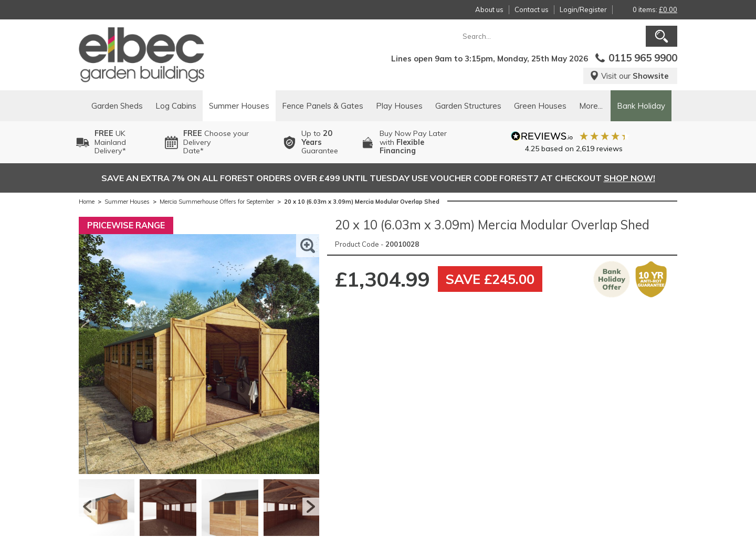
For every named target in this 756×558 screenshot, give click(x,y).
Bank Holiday (641, 106)
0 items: (655, 9)
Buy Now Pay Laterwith (413, 142)
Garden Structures (468, 106)
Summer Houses (239, 106)
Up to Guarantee (320, 142)
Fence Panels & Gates (323, 106)
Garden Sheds (117, 106)
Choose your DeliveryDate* (216, 142)
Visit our (629, 76)
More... (591, 106)
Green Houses (540, 106)
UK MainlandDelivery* (110, 142)
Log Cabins (176, 106)
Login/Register (583, 9)
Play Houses (399, 106)
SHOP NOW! (629, 178)
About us (489, 9)
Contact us (532, 9)
